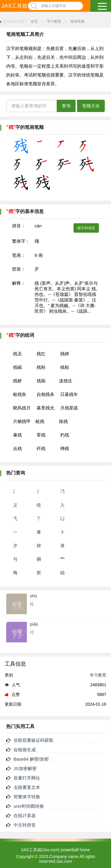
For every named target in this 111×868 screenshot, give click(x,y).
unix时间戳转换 (29, 806)
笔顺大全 (91, 106)
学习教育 (54, 21)
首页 (34, 21)
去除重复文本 (27, 787)
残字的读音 (86, 228)
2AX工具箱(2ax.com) (40, 850)
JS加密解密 (25, 768)
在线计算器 (25, 815)
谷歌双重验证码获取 (34, 740)
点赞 (12, 694)
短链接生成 (25, 750)
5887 (102, 694)
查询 (66, 106)
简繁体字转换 (27, 797)
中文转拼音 (25, 825)
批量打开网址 (27, 778)
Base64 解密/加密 (31, 759)
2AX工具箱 (14, 6)
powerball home (75, 850)
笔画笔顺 (77, 21)
